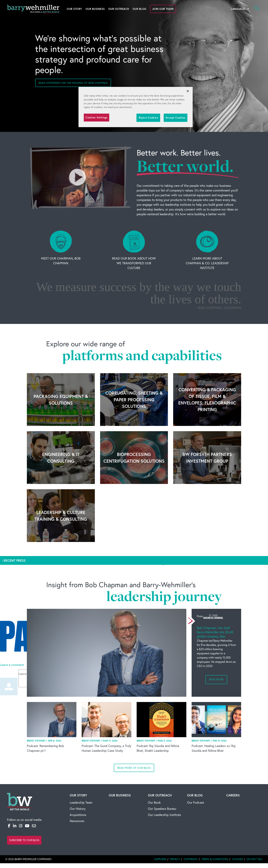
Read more (216, 679)
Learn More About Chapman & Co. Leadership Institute (207, 263)
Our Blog (140, 9)
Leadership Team (81, 802)
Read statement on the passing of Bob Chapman (73, 83)
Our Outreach (119, 9)
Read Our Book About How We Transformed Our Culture (134, 263)
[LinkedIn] (15, 826)
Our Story (74, 9)
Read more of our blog (134, 768)
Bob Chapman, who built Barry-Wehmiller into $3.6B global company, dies (215, 632)
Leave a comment (12, 665)
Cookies (238, 859)
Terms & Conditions (215, 859)
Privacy (175, 859)
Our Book (154, 802)
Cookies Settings (97, 117)
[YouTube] (27, 826)
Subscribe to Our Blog (24, 840)
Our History (78, 809)
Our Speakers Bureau (162, 809)
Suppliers (160, 859)
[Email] (34, 826)
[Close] (188, 91)
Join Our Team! (163, 9)
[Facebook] (9, 826)
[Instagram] (21, 826)
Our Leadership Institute (164, 815)
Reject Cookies (148, 118)
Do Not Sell (255, 859)
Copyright (191, 859)
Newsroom (77, 821)
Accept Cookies (176, 118)
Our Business (95, 9)
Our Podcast (196, 802)
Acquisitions (78, 815)
